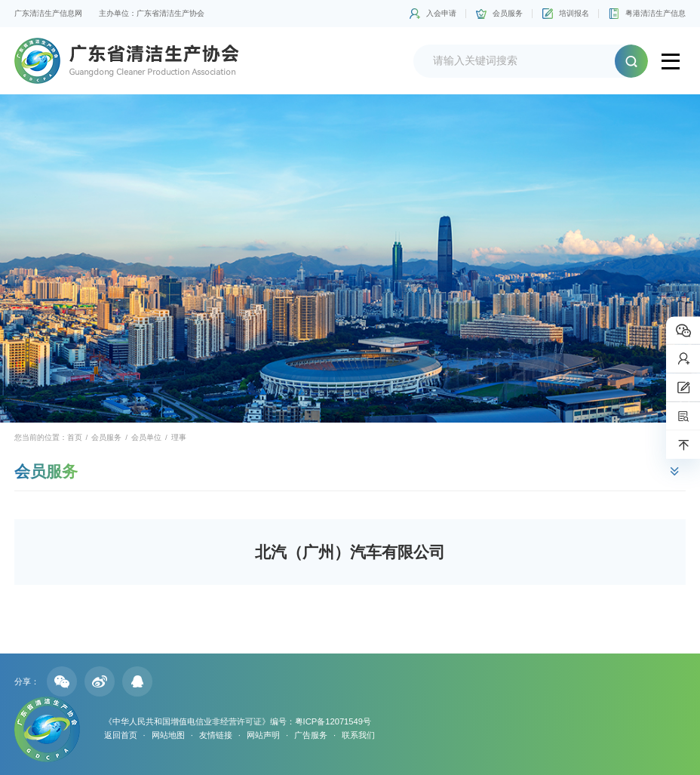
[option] (350, 258)
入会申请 (441, 13)
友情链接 (216, 735)
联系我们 (358, 735)
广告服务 (311, 735)
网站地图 (168, 735)
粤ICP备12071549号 (333, 721)
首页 (75, 437)
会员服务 (508, 13)
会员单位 (146, 437)
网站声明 (263, 735)
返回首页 (121, 735)
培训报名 (574, 13)
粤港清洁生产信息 (655, 13)
